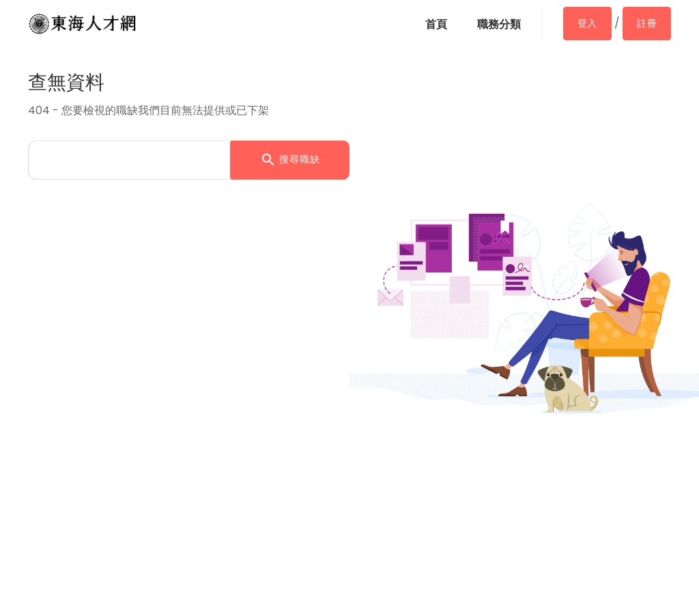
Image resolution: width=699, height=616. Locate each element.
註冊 (647, 23)
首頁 (436, 24)
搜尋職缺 (290, 160)
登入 (587, 23)
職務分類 (499, 24)
